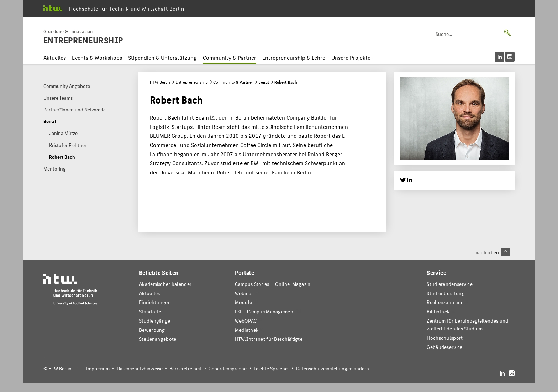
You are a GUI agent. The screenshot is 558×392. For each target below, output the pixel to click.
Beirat (264, 82)
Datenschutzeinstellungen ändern (333, 368)
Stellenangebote (158, 339)
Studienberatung (446, 293)
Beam (202, 117)
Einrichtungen (155, 302)
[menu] (505, 57)
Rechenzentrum (444, 302)
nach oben (493, 252)
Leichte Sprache (271, 368)
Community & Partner (230, 58)
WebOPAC (246, 321)
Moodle (243, 302)
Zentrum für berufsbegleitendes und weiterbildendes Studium (467, 325)
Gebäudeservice (444, 347)
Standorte (150, 311)
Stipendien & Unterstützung (162, 58)
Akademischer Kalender (165, 284)
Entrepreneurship (192, 82)
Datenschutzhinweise (140, 368)
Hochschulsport (445, 338)
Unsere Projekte (351, 58)
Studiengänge (155, 321)
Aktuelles (55, 58)
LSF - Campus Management (265, 311)
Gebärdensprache (228, 368)
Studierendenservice (450, 284)
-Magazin (273, 284)
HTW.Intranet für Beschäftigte (269, 339)
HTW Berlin (160, 82)
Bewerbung (152, 330)
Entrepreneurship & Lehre (294, 58)
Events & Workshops (97, 58)
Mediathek (247, 330)
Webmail (244, 293)
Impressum (98, 368)
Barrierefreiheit (185, 368)
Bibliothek (438, 311)
